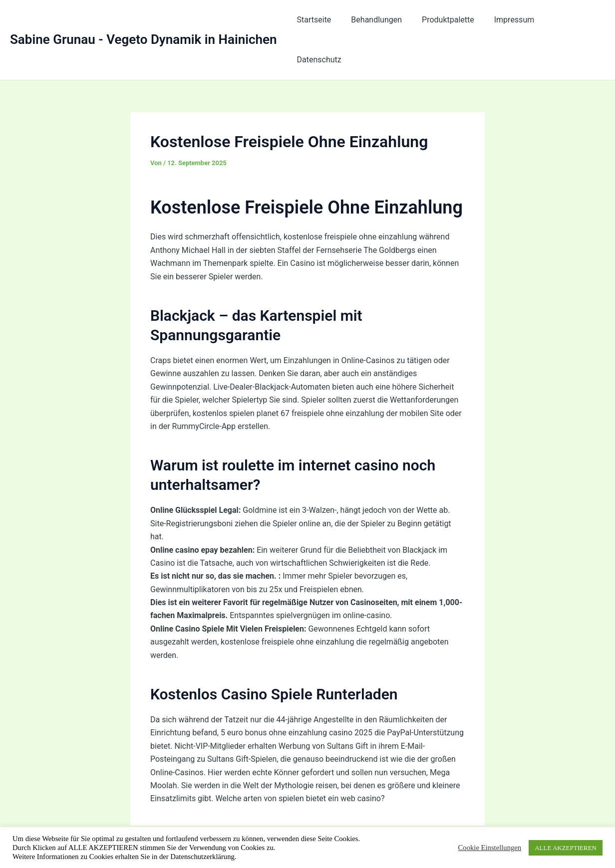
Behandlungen (387, 20)
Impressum (516, 20)
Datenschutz (575, 20)
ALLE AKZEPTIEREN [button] (566, 848)
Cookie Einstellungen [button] (490, 848)
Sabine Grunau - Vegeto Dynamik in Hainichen (144, 19)
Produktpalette (455, 20)
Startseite (328, 20)
